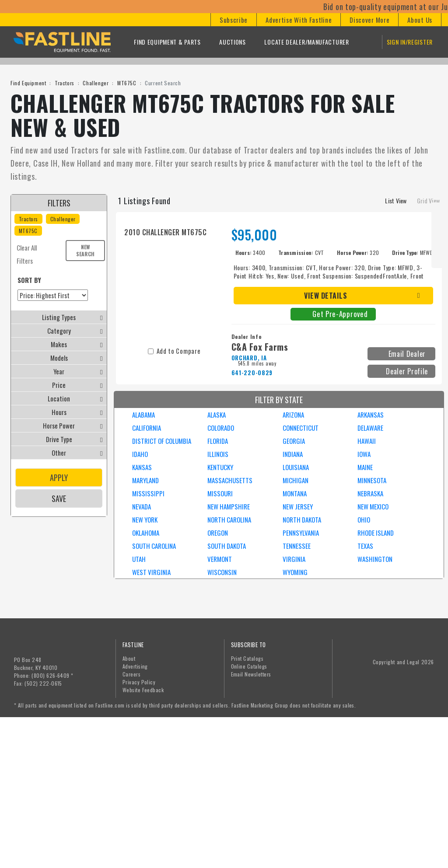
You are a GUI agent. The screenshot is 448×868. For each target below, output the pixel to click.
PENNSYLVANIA (301, 533)
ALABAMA (143, 415)
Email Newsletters (251, 674)
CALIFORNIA (147, 428)
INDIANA (293, 454)
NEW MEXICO (373, 506)
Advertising (135, 666)
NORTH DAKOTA (302, 519)
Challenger (96, 83)
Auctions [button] (233, 42)
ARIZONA (293, 415)
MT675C (127, 83)
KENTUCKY (220, 467)
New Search (85, 250)
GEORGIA (294, 441)
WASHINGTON (375, 559)
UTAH (139, 559)
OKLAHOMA (146, 533)
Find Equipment (28, 83)
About (129, 658)
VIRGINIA (294, 559)
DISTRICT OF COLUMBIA (162, 441)
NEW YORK (145, 519)
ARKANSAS (371, 415)
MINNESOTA (372, 480)
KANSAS (142, 467)
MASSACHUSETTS (230, 480)
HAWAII (367, 441)
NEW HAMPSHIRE (229, 506)
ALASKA (217, 415)
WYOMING (295, 572)
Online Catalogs (249, 666)
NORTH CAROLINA (229, 519)
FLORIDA (218, 441)
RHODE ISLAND (376, 533)
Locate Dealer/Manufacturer (306, 42)
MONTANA (295, 493)
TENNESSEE (297, 546)
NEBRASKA (370, 493)
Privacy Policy (139, 682)
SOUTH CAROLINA (154, 546)
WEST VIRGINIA (151, 572)
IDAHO (140, 454)
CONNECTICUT (301, 428)
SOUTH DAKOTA (227, 546)
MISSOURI (220, 493)
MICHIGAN (296, 480)
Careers (131, 674)
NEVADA (142, 506)
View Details (325, 296)
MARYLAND (145, 480)
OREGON (218, 533)
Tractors (65, 83)
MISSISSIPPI (148, 493)
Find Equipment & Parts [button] (167, 42)
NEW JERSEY (298, 506)
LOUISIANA (296, 467)
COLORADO (221, 428)
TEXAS (365, 546)
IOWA (364, 454)
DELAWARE (370, 428)
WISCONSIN (222, 572)
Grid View (428, 200)
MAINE (365, 467)
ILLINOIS (218, 454)
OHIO (364, 519)
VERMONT (220, 559)
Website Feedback (143, 690)
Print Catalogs (247, 658)
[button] (233, 20)
